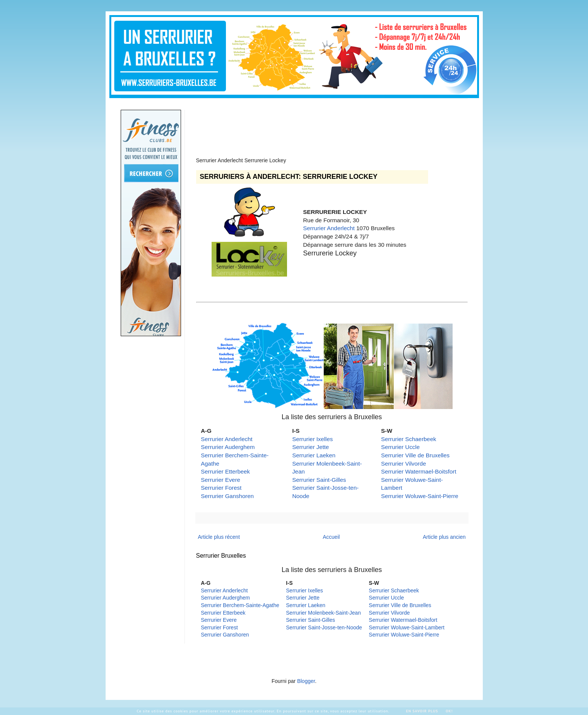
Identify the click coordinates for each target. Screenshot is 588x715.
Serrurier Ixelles (313, 439)
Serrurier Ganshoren (227, 496)
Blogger (306, 681)
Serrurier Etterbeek (226, 471)
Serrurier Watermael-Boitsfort (419, 471)
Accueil (331, 537)
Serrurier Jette (311, 447)
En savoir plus (422, 711)
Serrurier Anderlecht (329, 228)
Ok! (449, 711)
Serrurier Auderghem (228, 447)
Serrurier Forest (221, 488)
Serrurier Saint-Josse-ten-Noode (324, 627)
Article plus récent (219, 537)
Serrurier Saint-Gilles (319, 480)
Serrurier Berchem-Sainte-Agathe (240, 605)
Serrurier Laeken (314, 455)
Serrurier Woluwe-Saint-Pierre (420, 496)
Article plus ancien (444, 537)
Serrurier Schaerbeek (408, 439)
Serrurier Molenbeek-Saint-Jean (323, 613)
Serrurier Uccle (400, 447)
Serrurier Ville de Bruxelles (415, 455)
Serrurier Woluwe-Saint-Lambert (407, 627)
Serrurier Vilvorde (403, 464)
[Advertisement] (333, 127)
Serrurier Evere (221, 480)
